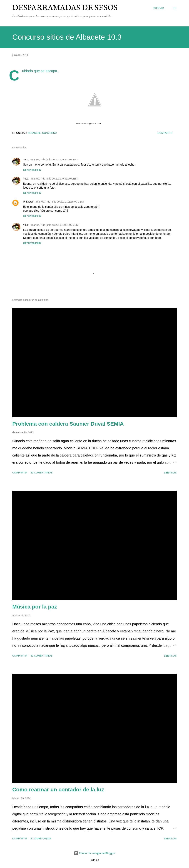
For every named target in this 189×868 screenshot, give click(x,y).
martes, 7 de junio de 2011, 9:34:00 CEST (55, 159)
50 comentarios (42, 656)
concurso (49, 133)
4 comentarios (41, 839)
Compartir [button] (165, 133)
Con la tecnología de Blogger (94, 853)
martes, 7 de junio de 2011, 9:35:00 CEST (55, 179)
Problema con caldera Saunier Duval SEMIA (68, 424)
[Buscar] (159, 8)
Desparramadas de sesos (65, 8)
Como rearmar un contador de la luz (58, 790)
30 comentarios (42, 473)
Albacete (34, 133)
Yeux (26, 159)
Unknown (28, 202)
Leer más (170, 473)
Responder (32, 170)
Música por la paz (35, 607)
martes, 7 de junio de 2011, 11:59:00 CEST (60, 202)
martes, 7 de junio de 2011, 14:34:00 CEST (55, 225)
